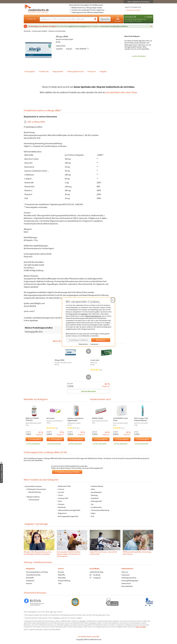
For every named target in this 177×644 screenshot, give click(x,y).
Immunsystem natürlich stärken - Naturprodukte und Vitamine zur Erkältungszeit (69, 554)
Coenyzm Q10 (63, 498)
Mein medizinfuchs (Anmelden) (138, 2)
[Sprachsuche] (95, 19)
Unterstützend (34, 500)
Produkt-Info (44, 71)
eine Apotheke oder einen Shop (121, 92)
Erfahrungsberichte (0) (75, 71)
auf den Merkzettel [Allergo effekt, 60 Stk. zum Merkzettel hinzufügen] (139, 56)
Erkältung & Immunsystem (36, 489)
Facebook (95, 575)
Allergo (59, 36)
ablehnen (84, 314)
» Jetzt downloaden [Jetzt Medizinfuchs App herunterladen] (133, 10)
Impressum (94, 344)
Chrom (60, 495)
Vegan (93, 513)
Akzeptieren (101, 340)
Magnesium (62, 513)
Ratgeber (103, 71)
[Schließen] (151, 26)
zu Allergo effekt (36, 122)
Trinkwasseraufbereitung (100, 510)
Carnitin (61, 492)
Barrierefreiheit (127, 586)
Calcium (61, 489)
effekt (66, 36)
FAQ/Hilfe (61, 575)
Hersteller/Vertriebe (33, 575)
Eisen (60, 501)
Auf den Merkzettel (89, 391)
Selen (93, 489)
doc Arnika (50, 418)
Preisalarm (92, 71)
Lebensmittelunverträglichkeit (69, 510)
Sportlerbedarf (96, 492)
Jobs (60, 583)
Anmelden (118, 19)
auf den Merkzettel (33, 444)
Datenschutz (83, 344)
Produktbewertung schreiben (67, 472)
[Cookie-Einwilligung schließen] (113, 300)
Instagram (95, 578)
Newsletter (62, 578)
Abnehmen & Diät (64, 486)
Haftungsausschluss (129, 578)
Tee (92, 504)
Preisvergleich (30, 71)
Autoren (29, 583)
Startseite (27, 31)
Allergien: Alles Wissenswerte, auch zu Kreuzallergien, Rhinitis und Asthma (38, 553)
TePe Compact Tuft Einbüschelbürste (141, 419)
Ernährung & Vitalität (40, 31)
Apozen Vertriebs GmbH (64, 39)
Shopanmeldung (64, 580)
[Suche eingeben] (66, 19)
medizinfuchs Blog (96, 572)
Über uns (125, 572)
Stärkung (94, 495)
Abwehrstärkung (35, 492)
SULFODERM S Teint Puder (120, 419)
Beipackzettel (58, 71)
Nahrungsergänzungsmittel (68, 516)
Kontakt (61, 572)
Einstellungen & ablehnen (78, 340)
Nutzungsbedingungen (130, 580)
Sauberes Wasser (97, 486)
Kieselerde (62, 507)
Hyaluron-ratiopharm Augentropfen (75, 419)
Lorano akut (95, 360)
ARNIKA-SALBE (98, 418)
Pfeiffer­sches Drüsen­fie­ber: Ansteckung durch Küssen (137, 553)
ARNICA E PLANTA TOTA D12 (32, 419)
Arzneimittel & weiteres (33, 486)
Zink (92, 516)
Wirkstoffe (30, 578)
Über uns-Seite (141, 627)
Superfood (95, 498)
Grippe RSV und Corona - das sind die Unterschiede (103, 553)
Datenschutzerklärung (93, 316)
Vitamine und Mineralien (57, 31)
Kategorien (31, 19)
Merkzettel (129, 17)
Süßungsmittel (96, 501)
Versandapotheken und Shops (37, 572)
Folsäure (61, 504)
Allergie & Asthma (33, 497)
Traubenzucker (96, 507)
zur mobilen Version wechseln (89, 636)
